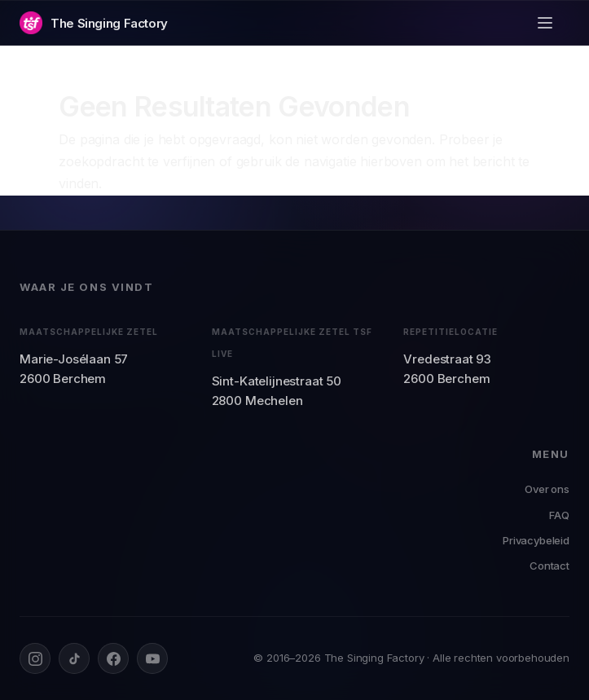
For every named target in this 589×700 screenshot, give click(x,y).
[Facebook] (113, 658)
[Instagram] (35, 658)
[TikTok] (74, 658)
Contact (549, 566)
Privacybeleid (536, 540)
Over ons (547, 489)
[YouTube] (152, 658)
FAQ (559, 515)
